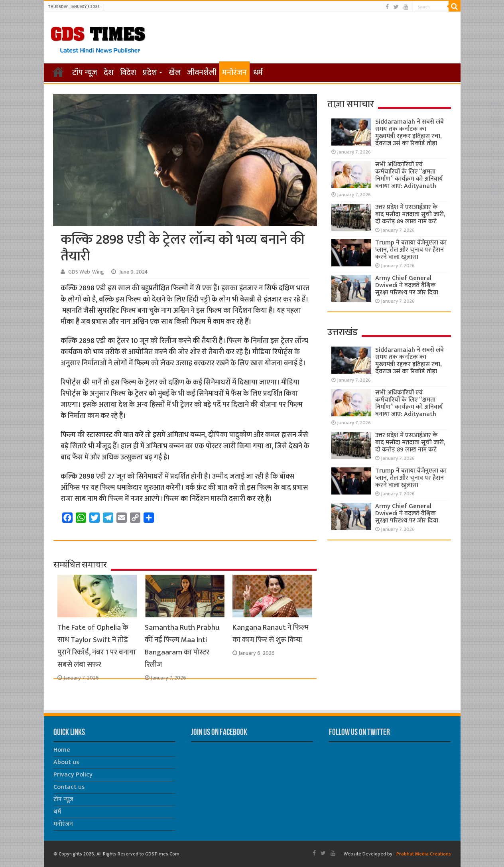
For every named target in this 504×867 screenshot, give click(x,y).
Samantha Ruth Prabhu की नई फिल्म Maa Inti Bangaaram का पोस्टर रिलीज (182, 646)
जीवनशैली (202, 73)
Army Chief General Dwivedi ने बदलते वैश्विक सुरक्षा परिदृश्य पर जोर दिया (407, 285)
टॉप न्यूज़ (85, 73)
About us (66, 762)
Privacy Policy (73, 775)
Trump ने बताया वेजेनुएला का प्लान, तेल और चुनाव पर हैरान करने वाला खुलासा (411, 250)
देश (109, 73)
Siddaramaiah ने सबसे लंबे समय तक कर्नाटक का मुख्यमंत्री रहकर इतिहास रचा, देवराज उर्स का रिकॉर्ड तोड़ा (409, 133)
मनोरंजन (234, 73)
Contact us (69, 787)
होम (58, 72)
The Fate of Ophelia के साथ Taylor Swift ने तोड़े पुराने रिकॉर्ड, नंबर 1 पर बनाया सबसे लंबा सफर (96, 646)
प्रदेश (150, 73)
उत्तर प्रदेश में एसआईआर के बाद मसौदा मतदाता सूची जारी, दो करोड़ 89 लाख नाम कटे (410, 214)
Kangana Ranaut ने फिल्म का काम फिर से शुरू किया (271, 634)
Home (62, 750)
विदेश (128, 73)
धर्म (258, 73)
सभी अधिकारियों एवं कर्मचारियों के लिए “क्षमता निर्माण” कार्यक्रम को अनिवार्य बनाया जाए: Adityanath (409, 175)
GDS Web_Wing (86, 272)
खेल (175, 73)
